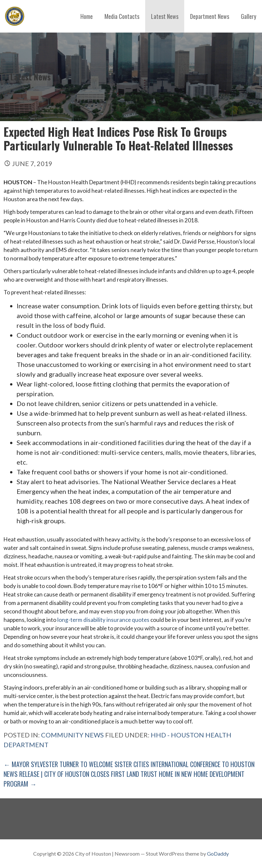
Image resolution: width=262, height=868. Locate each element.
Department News (210, 16)
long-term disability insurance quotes (103, 620)
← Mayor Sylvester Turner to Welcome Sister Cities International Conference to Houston (129, 764)
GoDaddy (218, 854)
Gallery (248, 16)
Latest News (165, 16)
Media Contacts (122, 16)
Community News (72, 735)
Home (87, 16)
